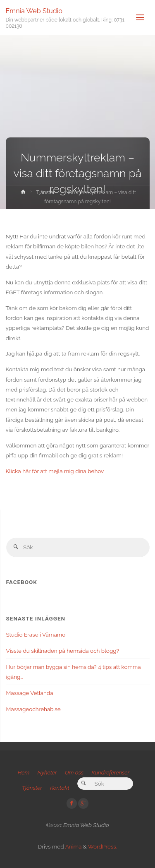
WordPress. (103, 846)
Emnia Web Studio (34, 11)
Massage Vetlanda (30, 693)
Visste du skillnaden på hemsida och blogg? (63, 651)
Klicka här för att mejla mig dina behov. (55, 471)
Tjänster (46, 192)
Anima (73, 846)
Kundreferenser (110, 772)
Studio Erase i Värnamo (36, 635)
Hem (24, 772)
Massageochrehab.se (33, 709)
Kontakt (60, 788)
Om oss (74, 772)
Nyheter (47, 772)
